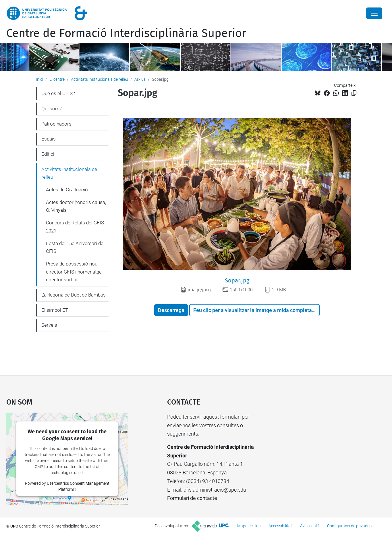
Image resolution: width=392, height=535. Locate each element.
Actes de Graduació (67, 190)
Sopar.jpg (237, 280)
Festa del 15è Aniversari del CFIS (75, 247)
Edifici (48, 154)
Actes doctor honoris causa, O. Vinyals (76, 206)
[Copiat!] (354, 93)
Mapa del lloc (249, 526)
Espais (49, 139)
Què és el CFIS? (58, 93)
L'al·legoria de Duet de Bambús (74, 295)
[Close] (374, 13)
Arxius (140, 79)
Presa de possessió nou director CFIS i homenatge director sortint (74, 272)
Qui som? (52, 109)
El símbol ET (55, 310)
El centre (57, 79)
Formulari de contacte (192, 498)
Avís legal (308, 526)
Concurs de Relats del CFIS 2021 (75, 227)
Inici (39, 79)
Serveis (49, 325)
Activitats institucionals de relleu (100, 79)
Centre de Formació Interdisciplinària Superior (126, 33)
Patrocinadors (56, 124)
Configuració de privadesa (350, 526)
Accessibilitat (280, 526)
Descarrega (171, 310)
